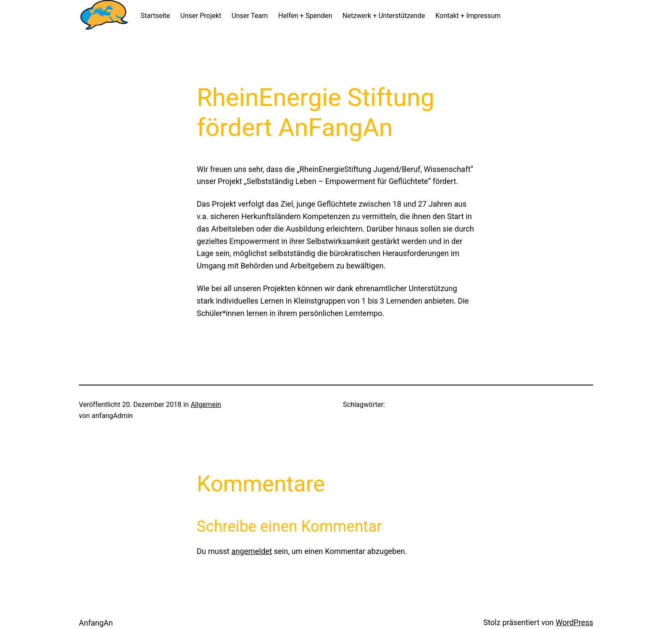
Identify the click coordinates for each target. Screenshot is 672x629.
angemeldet (252, 551)
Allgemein (206, 405)
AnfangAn (96, 623)
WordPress (574, 622)
